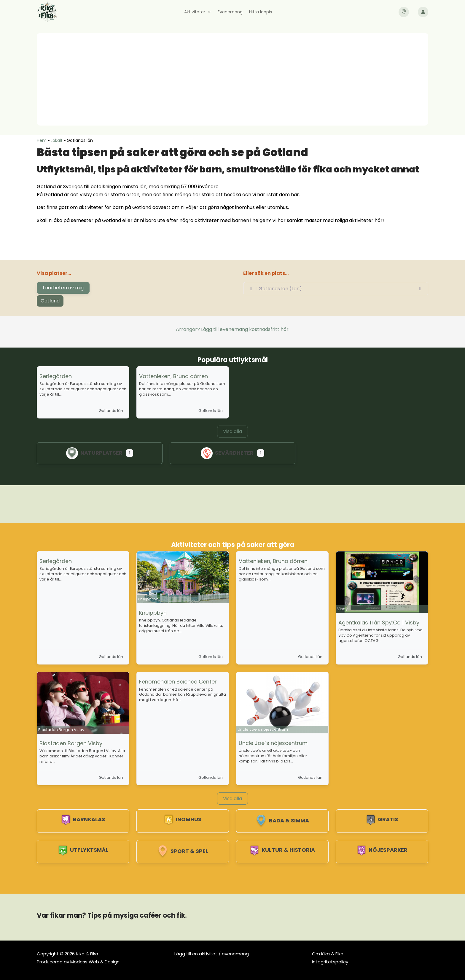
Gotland (50, 301)
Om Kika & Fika (328, 954)
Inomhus (183, 819)
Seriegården (56, 376)
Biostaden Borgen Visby (71, 743)
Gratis (382, 819)
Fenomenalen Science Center (178, 682)
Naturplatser (94, 453)
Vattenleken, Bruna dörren (173, 376)
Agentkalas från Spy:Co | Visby (379, 623)
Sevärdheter (227, 453)
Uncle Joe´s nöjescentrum (273, 743)
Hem (42, 140)
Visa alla (232, 431)
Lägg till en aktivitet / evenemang (212, 954)
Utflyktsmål (83, 850)
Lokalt (57, 140)
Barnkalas (83, 819)
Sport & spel (183, 851)
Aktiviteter (195, 12)
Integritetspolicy (330, 962)
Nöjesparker (382, 850)
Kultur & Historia (282, 850)
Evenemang (230, 12)
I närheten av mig (63, 288)
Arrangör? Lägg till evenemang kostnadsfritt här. (233, 329)
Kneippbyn (153, 613)
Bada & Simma (282, 820)
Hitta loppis (261, 12)
